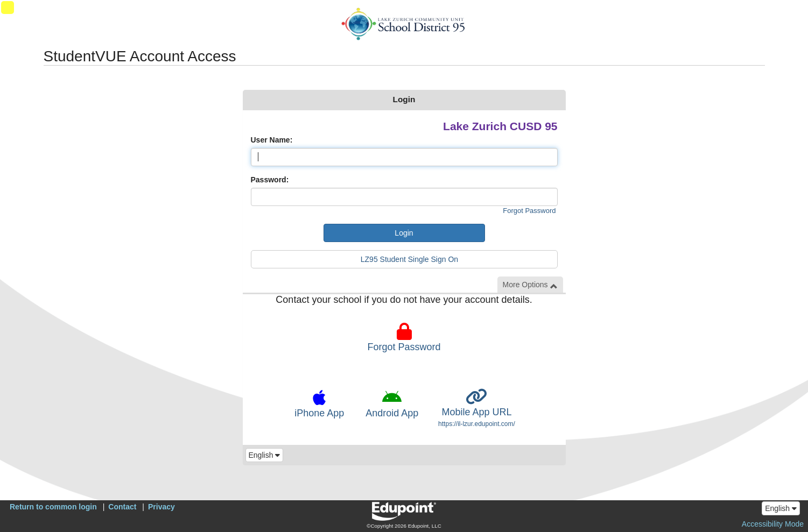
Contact (122, 507)
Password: (270, 180)
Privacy (161, 507)
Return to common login (53, 507)
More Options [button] (530, 285)
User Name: (272, 140)
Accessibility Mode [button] (773, 524)
